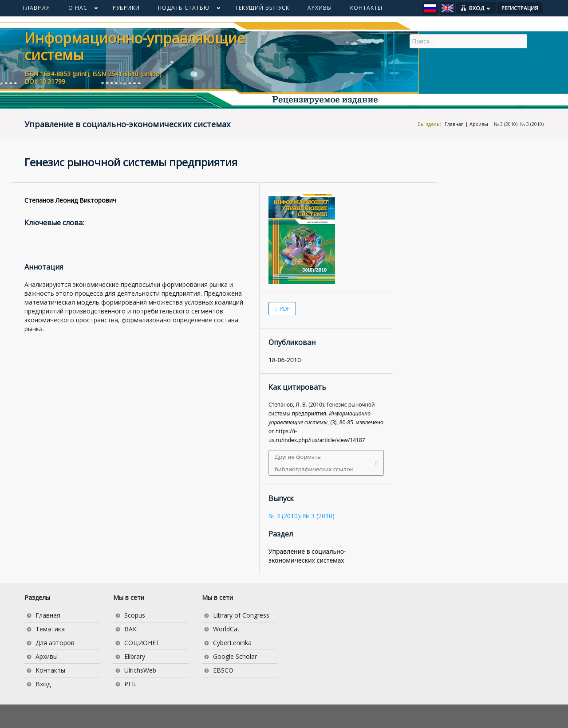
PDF (284, 309)
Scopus (135, 615)
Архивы (479, 124)
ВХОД (480, 8)
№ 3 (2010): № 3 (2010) (519, 124)
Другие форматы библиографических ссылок (314, 463)
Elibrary (135, 656)
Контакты (50, 670)
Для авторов (55, 643)
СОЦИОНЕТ (142, 643)
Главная (454, 124)
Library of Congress (241, 615)
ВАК (130, 629)
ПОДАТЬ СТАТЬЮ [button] (185, 10)
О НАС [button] (79, 10)
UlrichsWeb (140, 670)
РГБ (130, 684)
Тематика (50, 629)
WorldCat (226, 629)
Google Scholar (235, 656)
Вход (43, 684)
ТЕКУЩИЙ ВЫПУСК (262, 8)
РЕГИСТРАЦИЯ (520, 8)
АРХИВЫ (320, 8)
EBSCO (223, 670)
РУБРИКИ (126, 8)
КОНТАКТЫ (366, 8)
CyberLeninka (232, 643)
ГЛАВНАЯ (36, 8)
